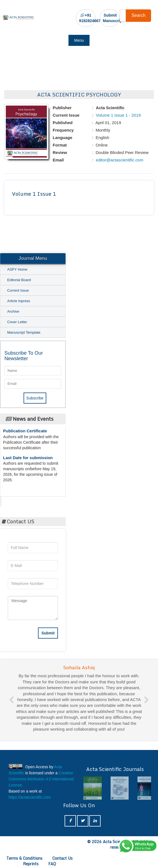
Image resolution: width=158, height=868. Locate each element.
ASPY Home (17, 269)
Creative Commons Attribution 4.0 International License (41, 779)
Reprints (31, 864)
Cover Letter (17, 322)
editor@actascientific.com (119, 160)
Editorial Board (19, 280)
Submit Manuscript (113, 18)
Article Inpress (19, 301)
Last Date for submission (28, 460)
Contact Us (63, 858)
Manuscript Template (24, 332)
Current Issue (18, 290)
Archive (13, 311)
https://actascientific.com (30, 797)
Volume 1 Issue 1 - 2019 (118, 115)
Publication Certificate (25, 433)
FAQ (52, 864)
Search (138, 15)
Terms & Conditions (24, 858)
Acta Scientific (22, 500)
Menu (79, 40)
